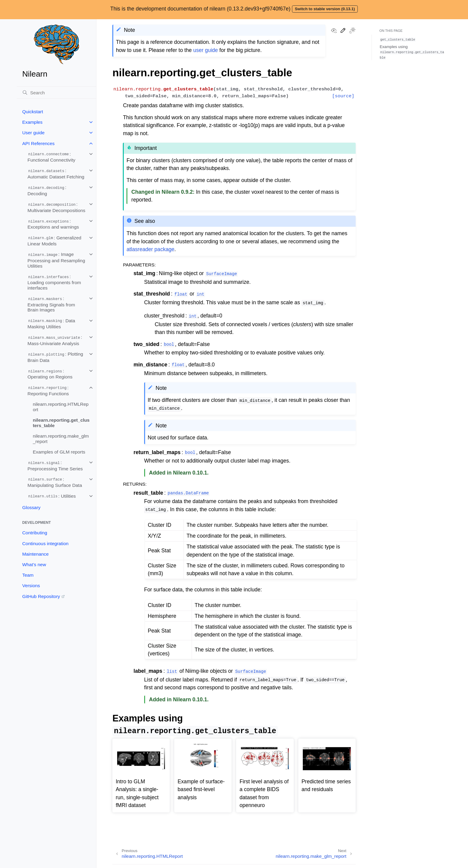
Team (28, 575)
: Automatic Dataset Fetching (56, 174)
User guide (33, 133)
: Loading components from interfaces (54, 282)
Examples (32, 122)
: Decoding (47, 190)
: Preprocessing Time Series (55, 466)
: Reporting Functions (48, 391)
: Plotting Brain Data (55, 357)
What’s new (34, 565)
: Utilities (52, 496)
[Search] (56, 93)
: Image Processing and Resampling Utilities (56, 260)
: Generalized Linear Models (55, 241)
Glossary (31, 507)
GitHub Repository (41, 596)
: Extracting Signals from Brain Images (51, 304)
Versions (31, 586)
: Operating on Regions (50, 374)
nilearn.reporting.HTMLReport (61, 407)
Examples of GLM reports (59, 452)
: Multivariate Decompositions (56, 207)
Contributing (35, 533)
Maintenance (35, 554)
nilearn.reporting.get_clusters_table (61, 423)
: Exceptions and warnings (53, 224)
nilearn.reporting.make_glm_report (61, 439)
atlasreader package (150, 249)
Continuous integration (45, 543)
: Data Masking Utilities (52, 324)
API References (38, 143)
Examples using (412, 52)
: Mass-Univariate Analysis (55, 340)
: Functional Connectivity (52, 157)
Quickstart (33, 112)
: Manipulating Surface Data (55, 482)
